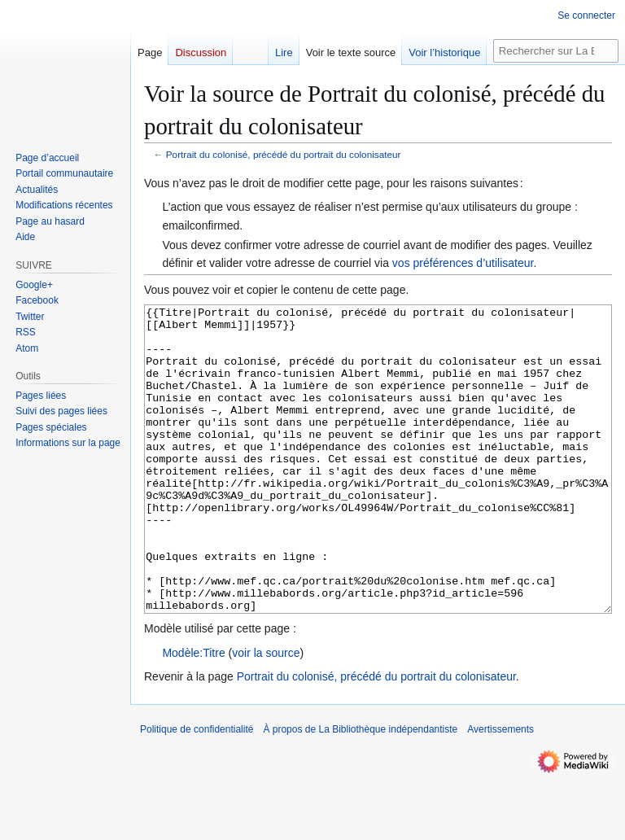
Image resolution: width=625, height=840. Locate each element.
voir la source (266, 714)
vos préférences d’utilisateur (463, 263)
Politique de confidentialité (197, 790)
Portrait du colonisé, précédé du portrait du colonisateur (284, 154)
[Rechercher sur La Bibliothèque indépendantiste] (556, 51)
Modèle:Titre (193, 714)
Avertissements (500, 790)
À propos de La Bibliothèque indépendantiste (360, 790)
